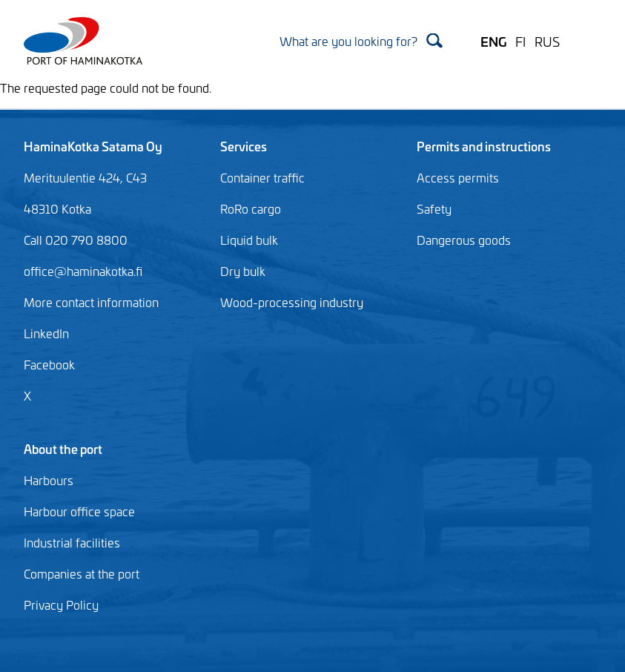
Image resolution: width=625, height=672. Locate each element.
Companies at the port (82, 573)
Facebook (49, 364)
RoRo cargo (251, 208)
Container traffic (262, 177)
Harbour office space (79, 511)
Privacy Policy (61, 605)
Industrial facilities (72, 542)
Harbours (49, 480)
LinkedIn (46, 333)
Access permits (458, 177)
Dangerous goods (464, 240)
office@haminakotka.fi (83, 271)
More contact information (91, 302)
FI (520, 41)
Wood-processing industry (292, 302)
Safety (434, 208)
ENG (493, 41)
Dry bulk (243, 271)
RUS (547, 41)
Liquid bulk (249, 240)
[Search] (361, 40)
